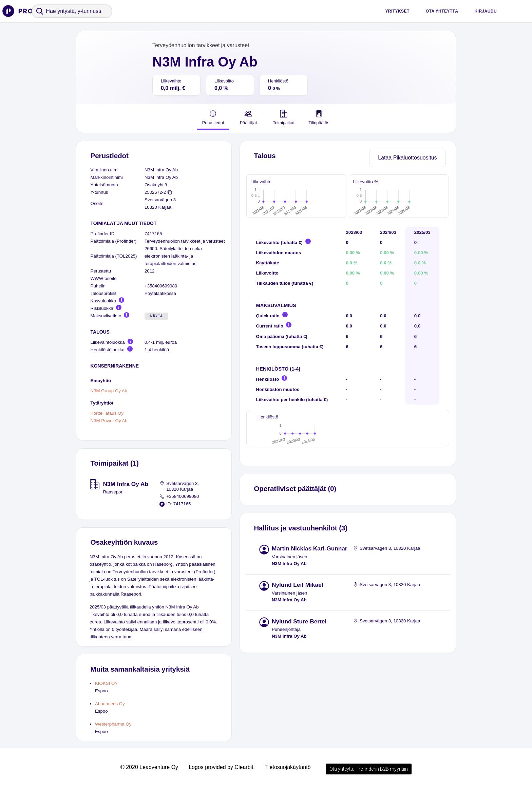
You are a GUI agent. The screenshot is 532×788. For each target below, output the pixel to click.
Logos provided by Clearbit (221, 767)
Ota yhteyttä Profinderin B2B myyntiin (369, 769)
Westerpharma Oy (113, 724)
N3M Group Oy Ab (109, 391)
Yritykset (397, 11)
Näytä (156, 316)
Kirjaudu (486, 11)
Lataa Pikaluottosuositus (407, 158)
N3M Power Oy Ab (109, 421)
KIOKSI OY (106, 683)
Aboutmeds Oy (110, 704)
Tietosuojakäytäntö (288, 767)
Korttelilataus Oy (107, 413)
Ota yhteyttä (442, 11)
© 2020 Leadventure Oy (149, 767)
